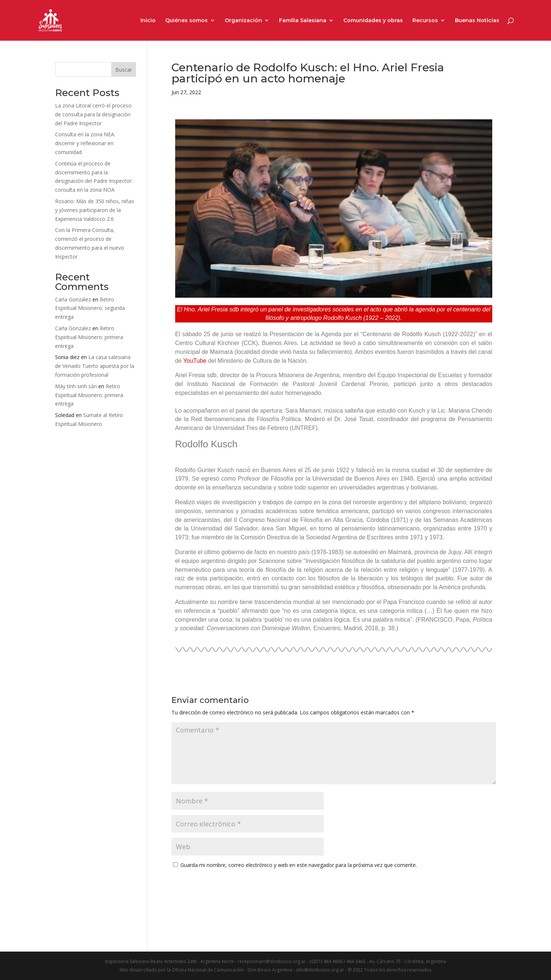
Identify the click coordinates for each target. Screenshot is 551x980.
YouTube (195, 361)
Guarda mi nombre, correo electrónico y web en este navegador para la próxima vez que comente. (299, 865)
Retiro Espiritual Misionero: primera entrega (89, 337)
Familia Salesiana (303, 21)
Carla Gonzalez (73, 299)
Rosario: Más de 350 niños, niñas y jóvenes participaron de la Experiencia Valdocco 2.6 (95, 210)
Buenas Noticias (477, 21)
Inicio (148, 21)
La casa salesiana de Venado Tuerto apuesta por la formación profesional (95, 366)
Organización (243, 21)
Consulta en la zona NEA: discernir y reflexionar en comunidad (85, 143)
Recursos (425, 21)
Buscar (124, 70)
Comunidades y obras (373, 21)
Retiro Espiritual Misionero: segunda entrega (90, 308)
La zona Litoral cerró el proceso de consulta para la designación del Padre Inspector (93, 114)
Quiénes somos (186, 21)
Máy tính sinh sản (76, 386)
